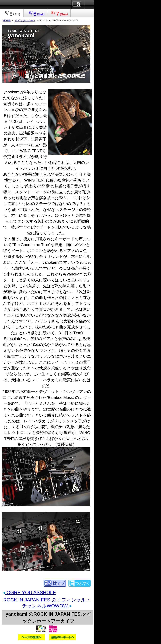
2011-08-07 (59, 13)
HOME (7, 20)
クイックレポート (25, 20)
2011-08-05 (12, 13)
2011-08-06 (35, 13)
